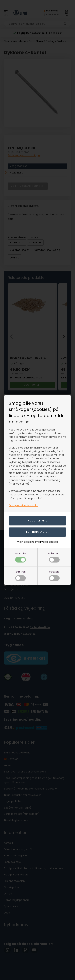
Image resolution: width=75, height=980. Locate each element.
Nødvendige (20, 557)
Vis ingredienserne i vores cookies (38, 542)
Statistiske (54, 576)
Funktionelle (20, 576)
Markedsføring (54, 557)
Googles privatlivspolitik (23, 505)
